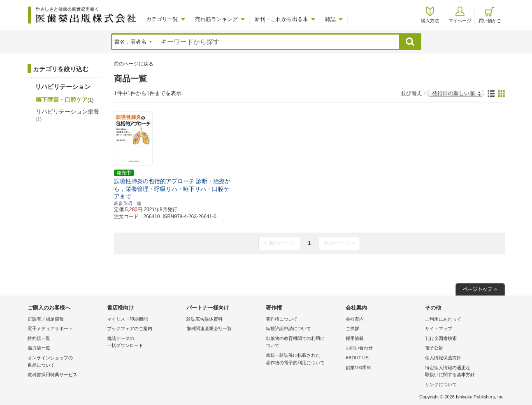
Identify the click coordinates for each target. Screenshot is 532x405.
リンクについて (441, 384)
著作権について (282, 319)
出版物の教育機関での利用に (303, 343)
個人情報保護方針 (443, 358)
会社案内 (355, 319)
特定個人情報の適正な (463, 372)
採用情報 (355, 338)
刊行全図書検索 (441, 338)
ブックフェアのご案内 (130, 328)
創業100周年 (358, 368)
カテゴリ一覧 (162, 19)
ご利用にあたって (443, 319)
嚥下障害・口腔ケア (65, 100)
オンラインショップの (65, 362)
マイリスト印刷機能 (127, 319)
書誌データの (145, 343)
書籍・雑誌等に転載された (303, 360)
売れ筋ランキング (216, 19)
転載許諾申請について (288, 328)
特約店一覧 (39, 338)
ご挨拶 (352, 328)
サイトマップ (439, 328)
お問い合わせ (359, 348)
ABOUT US (357, 358)
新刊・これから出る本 (281, 19)
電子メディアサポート (50, 328)
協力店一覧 (39, 348)
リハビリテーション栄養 (67, 115)
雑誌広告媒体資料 (204, 319)
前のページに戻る (134, 64)
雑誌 (330, 19)
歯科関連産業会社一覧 (209, 328)
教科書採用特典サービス (52, 375)
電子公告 (434, 348)
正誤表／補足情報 (46, 319)
